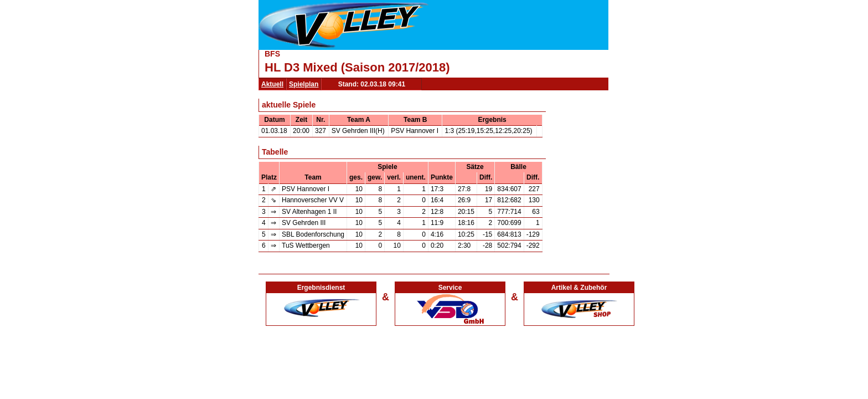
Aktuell (272, 84)
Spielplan (304, 84)
